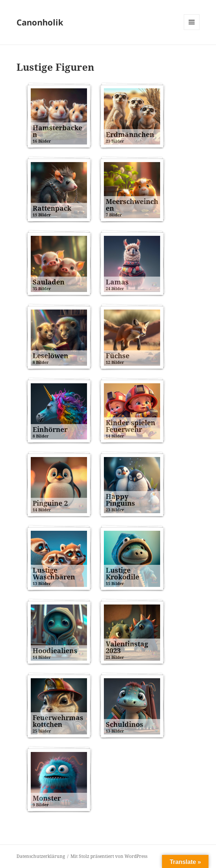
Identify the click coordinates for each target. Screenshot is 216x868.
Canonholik (40, 22)
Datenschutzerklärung (41, 856)
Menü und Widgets (192, 30)
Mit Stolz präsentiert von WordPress (109, 856)
